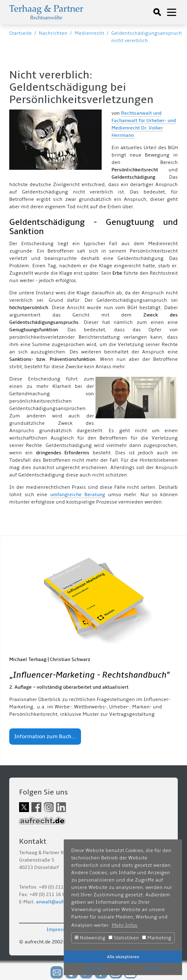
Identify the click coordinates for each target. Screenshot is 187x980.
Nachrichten (53, 33)
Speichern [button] (93, 969)
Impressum (59, 930)
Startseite (20, 33)
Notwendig (90, 938)
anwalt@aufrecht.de (59, 902)
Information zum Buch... (45, 737)
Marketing (157, 938)
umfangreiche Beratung (78, 495)
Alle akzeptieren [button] (123, 957)
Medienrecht (89, 33)
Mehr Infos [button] (125, 925)
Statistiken (124, 938)
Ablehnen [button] (153, 969)
